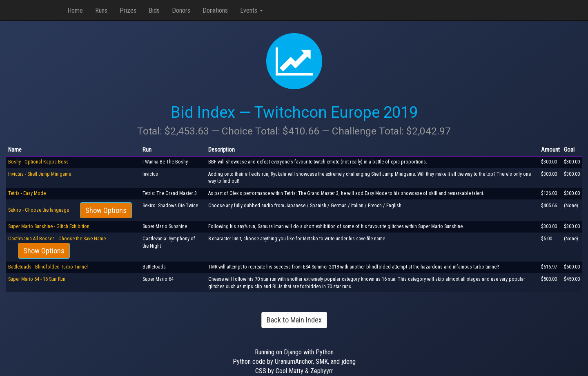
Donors (181, 10)
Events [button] (252, 10)
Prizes (128, 10)
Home (75, 10)
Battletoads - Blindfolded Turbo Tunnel (48, 267)
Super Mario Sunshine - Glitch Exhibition (49, 226)
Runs (101, 10)
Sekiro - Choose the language (39, 210)
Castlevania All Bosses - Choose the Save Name (57, 239)
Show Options (106, 210)
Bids (154, 10)
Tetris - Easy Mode (27, 193)
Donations (215, 10)
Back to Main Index (294, 320)
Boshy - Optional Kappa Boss (38, 162)
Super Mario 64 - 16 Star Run (37, 279)
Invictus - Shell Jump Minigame (40, 174)
